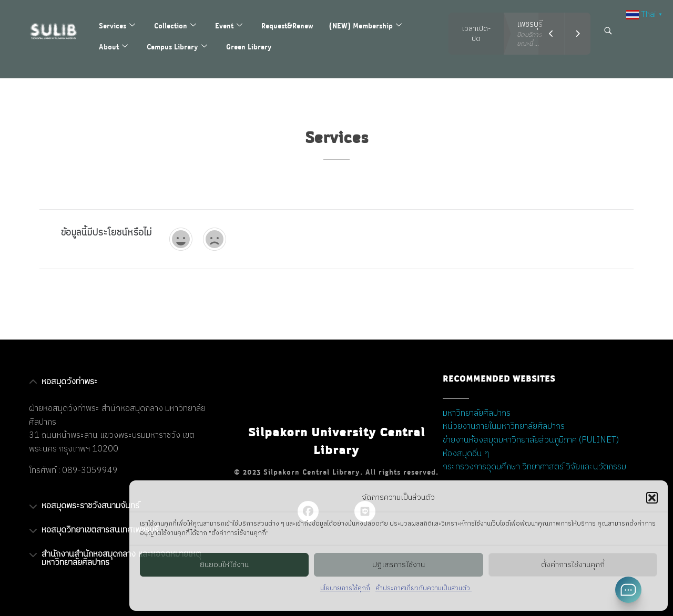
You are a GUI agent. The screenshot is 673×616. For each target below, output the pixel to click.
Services (117, 25)
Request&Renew (287, 25)
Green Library (249, 47)
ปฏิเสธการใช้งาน (399, 565)
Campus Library (177, 47)
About (113, 47)
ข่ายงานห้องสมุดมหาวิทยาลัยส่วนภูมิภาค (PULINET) (531, 440)
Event (229, 25)
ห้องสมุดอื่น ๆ (466, 454)
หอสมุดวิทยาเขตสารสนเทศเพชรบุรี (100, 530)
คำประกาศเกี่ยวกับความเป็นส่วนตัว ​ (424, 588)
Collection (175, 25)
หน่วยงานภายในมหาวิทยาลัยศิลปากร (504, 427)
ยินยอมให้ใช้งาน (224, 565)
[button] (652, 498)
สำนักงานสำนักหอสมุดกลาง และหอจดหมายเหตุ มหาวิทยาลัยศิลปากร (121, 558)
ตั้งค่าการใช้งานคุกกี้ (573, 565)
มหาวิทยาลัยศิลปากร (477, 413)
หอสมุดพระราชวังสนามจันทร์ (90, 506)
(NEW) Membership (365, 25)
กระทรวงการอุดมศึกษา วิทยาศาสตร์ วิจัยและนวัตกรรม (534, 467)
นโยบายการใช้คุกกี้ (345, 588)
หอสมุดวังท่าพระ (70, 382)
